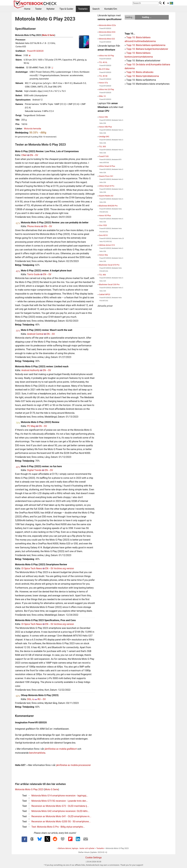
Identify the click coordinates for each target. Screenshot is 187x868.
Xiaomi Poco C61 (106, 176)
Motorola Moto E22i (107, 32)
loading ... (130, 17)
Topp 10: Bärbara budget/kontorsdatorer (147, 49)
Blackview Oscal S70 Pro (109, 265)
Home (27, 9)
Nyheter (50, 9)
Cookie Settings (93, 858)
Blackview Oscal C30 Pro (109, 284)
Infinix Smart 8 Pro (107, 186)
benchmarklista (37, 753)
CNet (24, 155)
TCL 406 (102, 275)
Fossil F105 (104, 156)
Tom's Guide (33, 274)
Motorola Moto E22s (107, 25)
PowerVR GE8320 (35, 51)
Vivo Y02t (103, 225)
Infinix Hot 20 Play (106, 89)
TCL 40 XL (103, 62)
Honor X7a (103, 83)
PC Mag (31, 426)
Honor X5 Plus (105, 215)
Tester (38, 9)
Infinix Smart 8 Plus (107, 166)
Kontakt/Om (111, 9)
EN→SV (34, 155)
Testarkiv (83, 9)
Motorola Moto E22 (107, 39)
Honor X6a (103, 255)
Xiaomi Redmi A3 (106, 196)
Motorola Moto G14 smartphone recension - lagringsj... (60, 796)
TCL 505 (102, 147)
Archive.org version (64, 568)
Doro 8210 (103, 235)
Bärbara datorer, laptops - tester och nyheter (76, 848)
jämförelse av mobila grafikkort (61, 749)
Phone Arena (34, 226)
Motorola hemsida (32, 129)
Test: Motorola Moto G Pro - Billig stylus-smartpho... (58, 827)
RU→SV (42, 699)
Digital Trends (34, 470)
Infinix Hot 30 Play (106, 56)
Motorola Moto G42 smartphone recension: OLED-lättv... (60, 811)
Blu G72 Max (104, 69)
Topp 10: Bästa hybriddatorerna (143, 76)
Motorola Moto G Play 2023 (29, 789)
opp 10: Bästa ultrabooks (140, 72)
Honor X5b (103, 117)
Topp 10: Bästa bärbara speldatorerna (146, 45)
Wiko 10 (102, 96)
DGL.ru (31, 699)
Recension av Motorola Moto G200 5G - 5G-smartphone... (61, 822)
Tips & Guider (66, 9)
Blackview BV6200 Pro (108, 206)
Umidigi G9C (104, 137)
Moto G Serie (48, 35)
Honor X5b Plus (105, 127)
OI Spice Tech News (32, 568)
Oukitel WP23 (105, 294)
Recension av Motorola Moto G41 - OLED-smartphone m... (61, 816)
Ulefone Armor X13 (107, 245)
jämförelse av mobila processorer (73, 765)
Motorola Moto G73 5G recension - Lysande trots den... (60, 801)
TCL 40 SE (103, 76)
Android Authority (30, 370)
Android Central (35, 334)
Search (96, 9)
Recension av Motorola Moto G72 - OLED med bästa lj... (60, 806)
